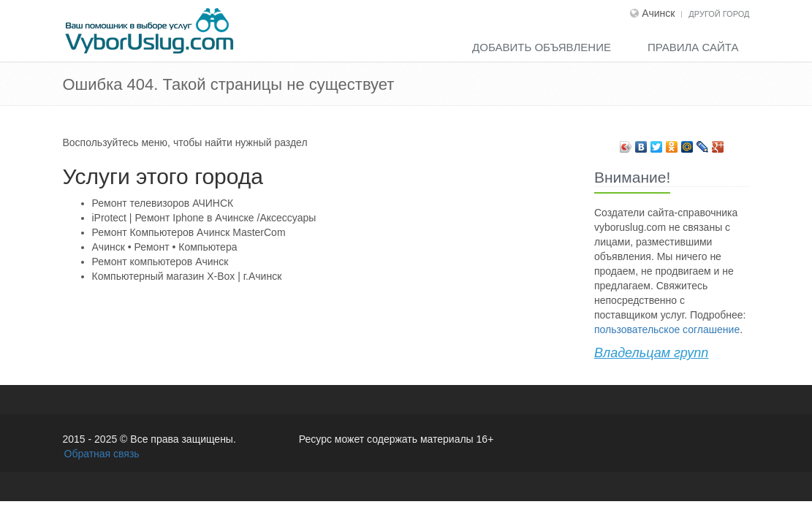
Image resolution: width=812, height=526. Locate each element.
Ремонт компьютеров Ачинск (160, 262)
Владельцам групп (651, 353)
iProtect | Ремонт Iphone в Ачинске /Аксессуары (204, 218)
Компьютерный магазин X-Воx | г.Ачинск (187, 276)
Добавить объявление (542, 47)
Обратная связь (102, 454)
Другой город (719, 14)
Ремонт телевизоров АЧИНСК (163, 203)
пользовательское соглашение (667, 329)
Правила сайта (693, 47)
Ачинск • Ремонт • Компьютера (165, 247)
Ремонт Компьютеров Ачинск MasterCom (189, 232)
